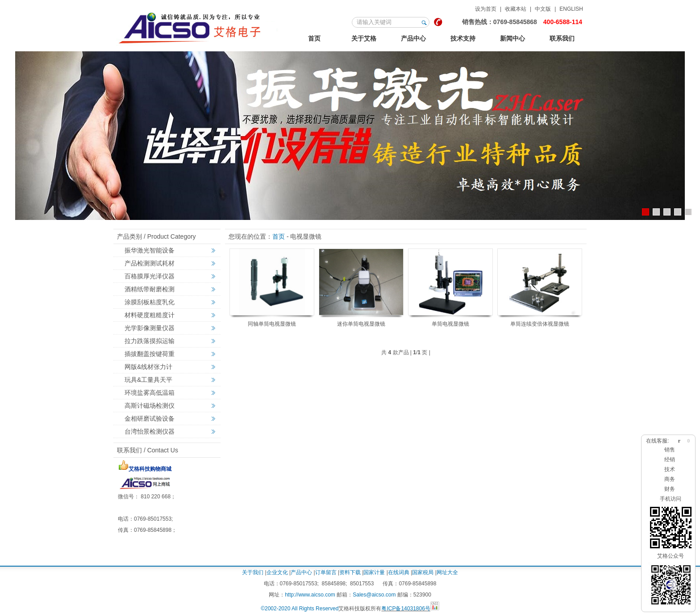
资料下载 (350, 572)
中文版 (543, 9)
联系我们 (562, 38)
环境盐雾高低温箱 (150, 393)
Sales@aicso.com (374, 595)
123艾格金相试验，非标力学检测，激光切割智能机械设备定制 (198, 26)
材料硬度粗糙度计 (150, 315)
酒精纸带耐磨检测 (150, 289)
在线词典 (399, 572)
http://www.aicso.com (310, 595)
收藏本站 (516, 9)
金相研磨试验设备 (150, 418)
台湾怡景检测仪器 (150, 431)
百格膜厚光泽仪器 (150, 276)
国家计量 (374, 572)
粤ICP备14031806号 (406, 609)
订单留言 (326, 572)
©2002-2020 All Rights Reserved (300, 609)
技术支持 (463, 38)
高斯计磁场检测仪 (150, 406)
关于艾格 (364, 38)
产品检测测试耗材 (150, 263)
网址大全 (447, 572)
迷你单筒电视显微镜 (361, 324)
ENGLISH (571, 9)
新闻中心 (512, 38)
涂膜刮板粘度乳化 (150, 302)
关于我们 (253, 572)
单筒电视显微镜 (450, 324)
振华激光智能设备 (150, 250)
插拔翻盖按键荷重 (150, 354)
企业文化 (277, 572)
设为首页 (486, 9)
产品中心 (413, 38)
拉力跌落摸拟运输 (150, 341)
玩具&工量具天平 (148, 380)
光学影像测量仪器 (150, 328)
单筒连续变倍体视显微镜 (540, 324)
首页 (314, 38)
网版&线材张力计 (148, 367)
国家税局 (423, 572)
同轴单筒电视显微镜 (272, 324)
